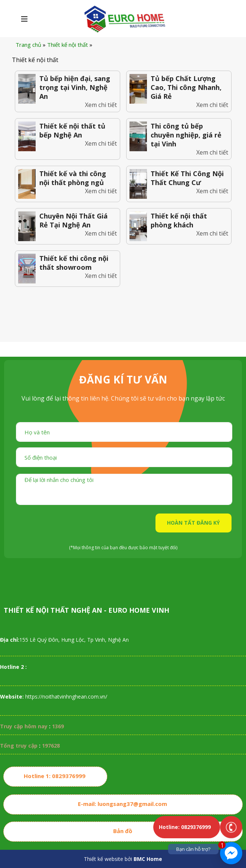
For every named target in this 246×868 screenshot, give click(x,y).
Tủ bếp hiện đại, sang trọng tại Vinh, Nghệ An (75, 87)
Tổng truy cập (19, 746)
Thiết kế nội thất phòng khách (179, 220)
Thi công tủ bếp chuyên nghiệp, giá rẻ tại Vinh (186, 135)
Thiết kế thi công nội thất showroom (74, 263)
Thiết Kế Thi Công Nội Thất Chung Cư (187, 178)
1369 (58, 726)
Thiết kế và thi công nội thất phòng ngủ (73, 178)
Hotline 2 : (13, 667)
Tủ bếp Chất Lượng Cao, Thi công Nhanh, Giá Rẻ (186, 87)
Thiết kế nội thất (68, 45)
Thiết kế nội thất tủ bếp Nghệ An (72, 130)
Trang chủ (28, 45)
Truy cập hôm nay (24, 726)
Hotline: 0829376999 (185, 827)
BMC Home (148, 859)
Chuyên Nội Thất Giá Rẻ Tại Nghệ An (73, 220)
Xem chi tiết (101, 105)
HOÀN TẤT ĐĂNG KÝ (193, 523)
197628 (51, 746)
